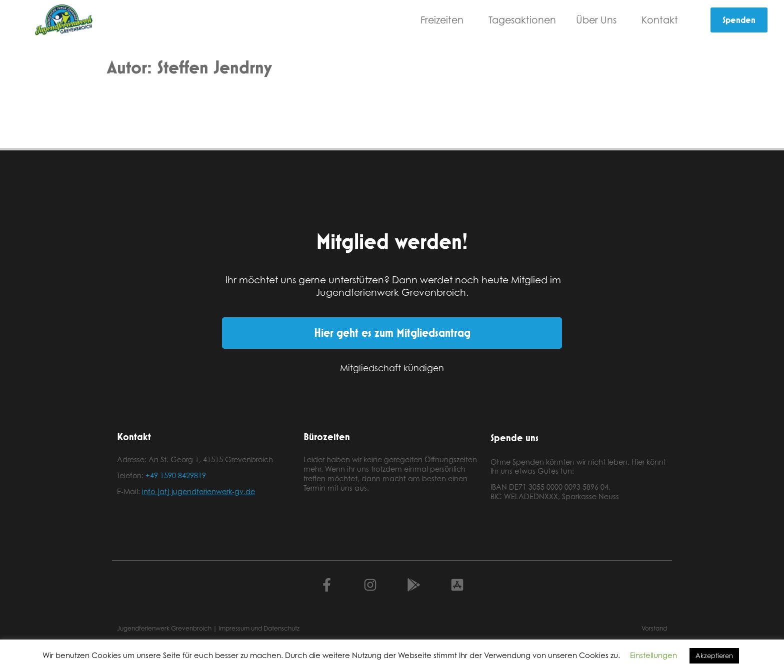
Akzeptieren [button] (714, 656)
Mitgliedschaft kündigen (392, 368)
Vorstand (654, 628)
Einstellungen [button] (653, 655)
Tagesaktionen (522, 20)
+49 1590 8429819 (176, 475)
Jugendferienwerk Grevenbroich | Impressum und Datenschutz (208, 628)
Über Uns (599, 20)
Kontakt (662, 20)
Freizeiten (444, 20)
